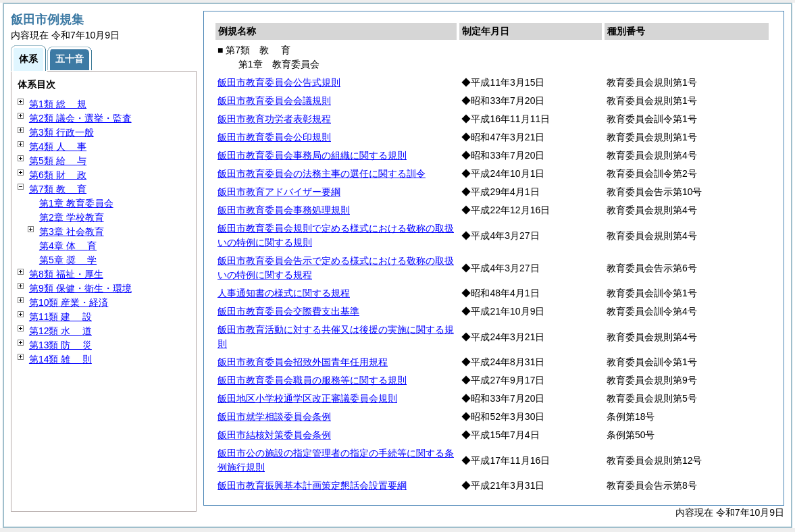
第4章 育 (68, 246)
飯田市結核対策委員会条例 (274, 435)
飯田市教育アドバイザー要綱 (279, 192)
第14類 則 (60, 359)
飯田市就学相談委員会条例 (274, 417)
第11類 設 (60, 317)
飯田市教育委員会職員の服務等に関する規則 (312, 380)
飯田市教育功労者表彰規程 (274, 119)
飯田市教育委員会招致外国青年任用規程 (303, 362)
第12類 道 (60, 331)
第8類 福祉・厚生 (66, 274)
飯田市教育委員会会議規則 (274, 101)
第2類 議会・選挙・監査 (80, 118)
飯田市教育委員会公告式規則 (279, 82)
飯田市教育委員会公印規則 (274, 137)
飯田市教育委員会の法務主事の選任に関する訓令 (322, 174)
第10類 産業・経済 (69, 302)
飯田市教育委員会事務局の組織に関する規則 (312, 155)
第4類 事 (58, 147)
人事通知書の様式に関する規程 (284, 293)
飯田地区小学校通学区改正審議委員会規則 (307, 398)
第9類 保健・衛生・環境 (80, 288)
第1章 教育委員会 (76, 203)
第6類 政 (58, 175)
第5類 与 (58, 161)
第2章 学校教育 (72, 217)
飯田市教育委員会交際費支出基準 (288, 311)
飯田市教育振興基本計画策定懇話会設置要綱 (312, 485)
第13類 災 (60, 345)
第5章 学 (68, 260)
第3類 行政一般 (61, 132)
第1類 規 (58, 104)
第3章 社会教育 (72, 232)
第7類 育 (58, 189)
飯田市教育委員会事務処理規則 (284, 210)
